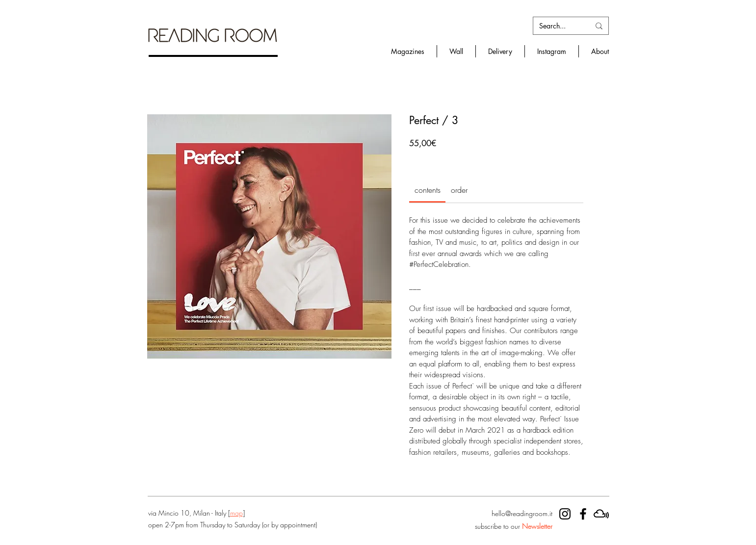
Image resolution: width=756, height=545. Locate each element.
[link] (428, 190)
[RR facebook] (583, 514)
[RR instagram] (565, 514)
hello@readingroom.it (522, 513)
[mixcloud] (601, 514)
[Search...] (557, 26)
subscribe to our (514, 526)
